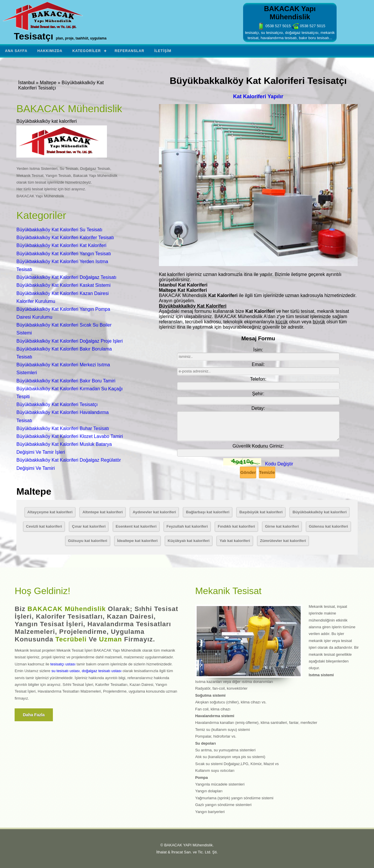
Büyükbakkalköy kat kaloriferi (320, 512)
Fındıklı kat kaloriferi (236, 526)
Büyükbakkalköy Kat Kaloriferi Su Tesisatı (59, 230)
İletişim (163, 51)
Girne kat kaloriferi (282, 526)
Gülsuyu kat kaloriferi (88, 541)
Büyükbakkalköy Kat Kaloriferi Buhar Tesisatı (63, 428)
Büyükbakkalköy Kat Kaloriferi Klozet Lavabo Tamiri (70, 436)
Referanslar (129, 51)
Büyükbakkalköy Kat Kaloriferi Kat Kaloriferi (61, 245)
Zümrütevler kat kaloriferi (283, 541)
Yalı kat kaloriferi (235, 541)
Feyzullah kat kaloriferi (187, 526)
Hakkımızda (50, 51)
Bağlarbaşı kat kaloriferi (208, 512)
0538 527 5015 (274, 26)
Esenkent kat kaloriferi (136, 526)
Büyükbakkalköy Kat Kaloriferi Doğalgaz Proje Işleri (70, 341)
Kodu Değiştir (279, 464)
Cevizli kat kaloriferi (44, 526)
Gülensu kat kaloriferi (328, 526)
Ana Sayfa (16, 51)
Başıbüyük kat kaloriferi (261, 512)
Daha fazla (34, 715)
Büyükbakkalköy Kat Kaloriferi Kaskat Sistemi (63, 285)
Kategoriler (87, 51)
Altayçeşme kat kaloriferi (50, 512)
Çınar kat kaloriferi (89, 526)
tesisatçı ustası (63, 664)
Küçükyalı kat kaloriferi (189, 541)
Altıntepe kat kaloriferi (103, 512)
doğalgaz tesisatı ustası (102, 671)
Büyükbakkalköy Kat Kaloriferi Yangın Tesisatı (64, 254)
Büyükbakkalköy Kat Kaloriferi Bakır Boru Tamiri (66, 381)
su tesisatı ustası (66, 671)
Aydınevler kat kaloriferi (154, 512)
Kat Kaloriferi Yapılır (258, 96)
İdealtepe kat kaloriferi (137, 541)
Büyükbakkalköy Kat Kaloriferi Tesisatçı (57, 404)
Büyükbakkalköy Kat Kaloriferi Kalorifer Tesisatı (65, 238)
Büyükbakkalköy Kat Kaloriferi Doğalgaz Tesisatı (66, 277)
